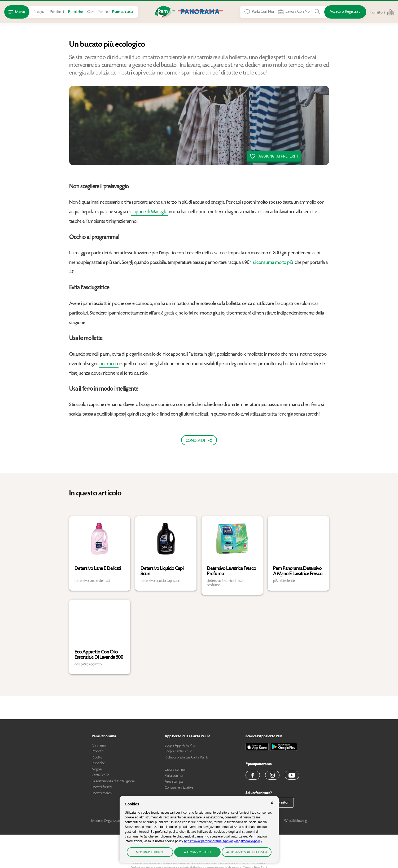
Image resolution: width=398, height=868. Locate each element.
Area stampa (174, 782)
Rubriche (76, 12)
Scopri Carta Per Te (178, 752)
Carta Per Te (98, 12)
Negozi (40, 12)
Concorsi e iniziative (179, 788)
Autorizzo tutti (197, 852)
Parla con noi (174, 776)
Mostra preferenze (150, 852)
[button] (253, 775)
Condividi (199, 440)
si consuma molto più (273, 263)
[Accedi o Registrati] (345, 12)
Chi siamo (99, 746)
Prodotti (57, 12)
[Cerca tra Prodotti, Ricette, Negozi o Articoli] (317, 12)
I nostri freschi (102, 787)
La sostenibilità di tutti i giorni (113, 782)
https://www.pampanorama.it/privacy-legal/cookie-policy (223, 841)
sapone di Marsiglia (150, 212)
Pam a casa (123, 12)
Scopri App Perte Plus (180, 746)
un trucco (109, 364)
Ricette (97, 758)
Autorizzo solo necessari (247, 852)
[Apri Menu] (17, 12)
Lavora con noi (175, 770)
